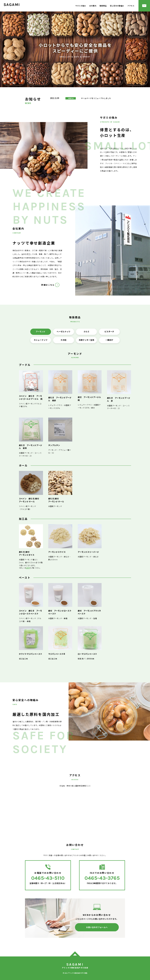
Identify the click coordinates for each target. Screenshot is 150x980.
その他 (63, 340)
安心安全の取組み (117, 6)
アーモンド (41, 332)
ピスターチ (109, 332)
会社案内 (93, 6)
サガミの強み (81, 6)
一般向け (109, 340)
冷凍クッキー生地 (87, 340)
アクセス (131, 6)
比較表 (28, 568)
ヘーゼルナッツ (63, 332)
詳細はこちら (48, 285)
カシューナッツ (41, 340)
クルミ (87, 332)
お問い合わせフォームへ (97, 927)
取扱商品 (103, 6)
